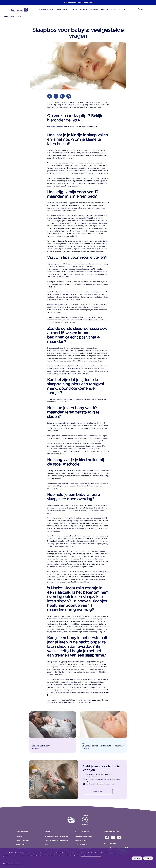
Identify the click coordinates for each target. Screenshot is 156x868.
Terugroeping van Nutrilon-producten (78, 2)
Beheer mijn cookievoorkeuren (12, 864)
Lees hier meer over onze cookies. (91, 856)
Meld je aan (98, 792)
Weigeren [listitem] (148, 858)
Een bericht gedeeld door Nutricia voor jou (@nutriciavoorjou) (72, 127)
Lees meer (35, 749)
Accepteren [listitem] (137, 858)
